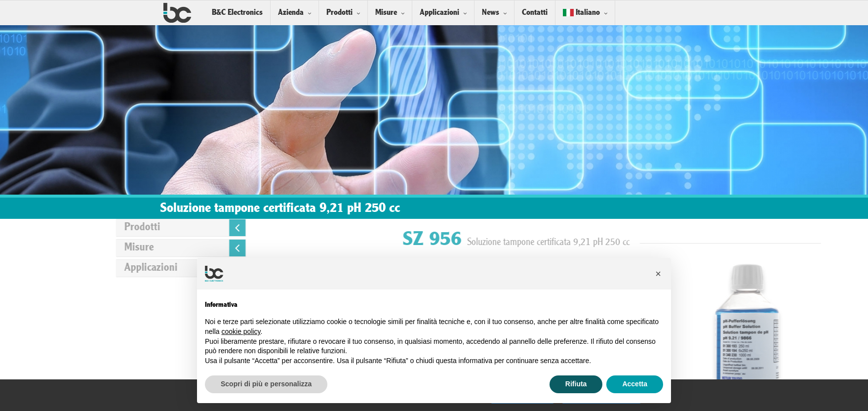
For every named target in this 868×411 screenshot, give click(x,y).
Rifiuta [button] (576, 384)
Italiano (581, 13)
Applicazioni (439, 13)
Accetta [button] (635, 384)
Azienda (291, 13)
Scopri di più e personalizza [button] (266, 384)
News (491, 13)
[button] (658, 274)
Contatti (535, 13)
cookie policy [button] (241, 331)
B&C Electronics (237, 13)
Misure (386, 13)
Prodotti (339, 13)
